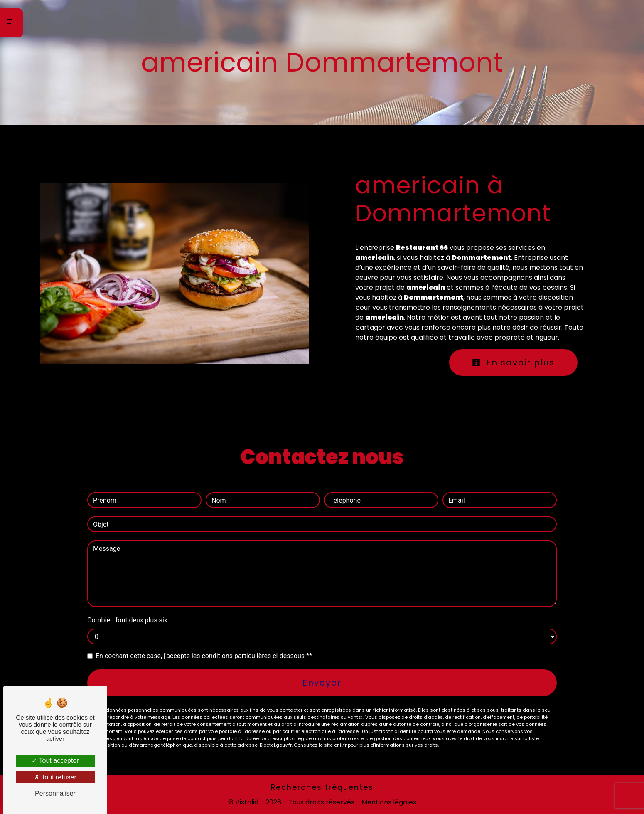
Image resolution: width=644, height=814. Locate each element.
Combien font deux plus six (127, 620)
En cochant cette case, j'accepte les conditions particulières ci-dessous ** (204, 656)
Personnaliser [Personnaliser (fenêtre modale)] (55, 793)
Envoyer (322, 683)
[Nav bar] (11, 23)
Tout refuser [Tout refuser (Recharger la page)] (55, 777)
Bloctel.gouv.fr (276, 745)
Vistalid (247, 802)
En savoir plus (513, 363)
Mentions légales (388, 802)
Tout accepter (55, 761)
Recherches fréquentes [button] (322, 787)
